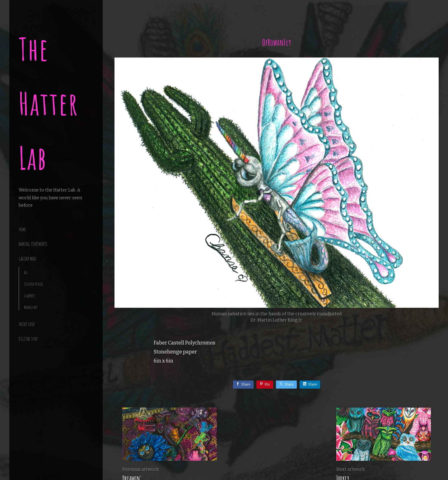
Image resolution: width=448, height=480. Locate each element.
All (26, 272)
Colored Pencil (34, 284)
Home (22, 229)
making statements (33, 244)
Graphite (29, 296)
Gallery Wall (28, 259)
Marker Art (31, 307)
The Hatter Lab (49, 103)
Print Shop (27, 324)
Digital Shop (28, 339)
